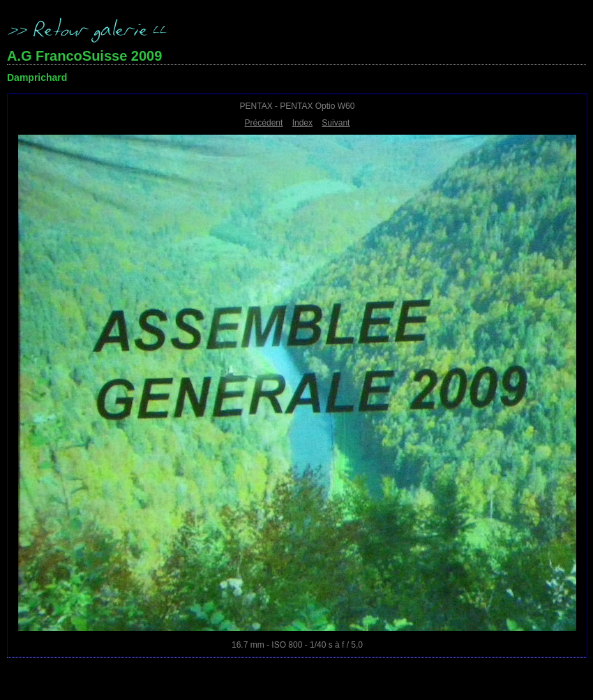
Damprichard (37, 77)
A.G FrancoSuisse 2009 (84, 56)
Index (302, 123)
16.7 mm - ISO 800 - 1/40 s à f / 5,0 (297, 645)
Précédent (264, 123)
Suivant (336, 123)
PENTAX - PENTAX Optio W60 (298, 106)
